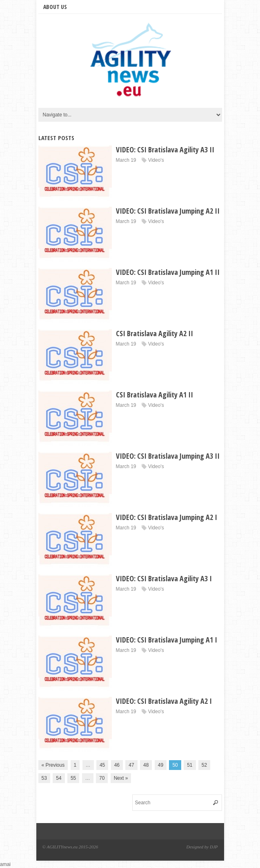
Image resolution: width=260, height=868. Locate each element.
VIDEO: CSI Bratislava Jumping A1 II (168, 272)
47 (131, 765)
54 (59, 778)
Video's (156, 160)
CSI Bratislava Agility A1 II (154, 395)
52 (204, 765)
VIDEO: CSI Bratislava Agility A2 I (164, 701)
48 (146, 765)
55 (73, 778)
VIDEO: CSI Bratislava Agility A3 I (164, 578)
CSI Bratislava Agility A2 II (154, 333)
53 (44, 778)
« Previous (53, 765)
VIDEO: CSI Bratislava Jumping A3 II (168, 456)
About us (55, 7)
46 (117, 765)
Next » (121, 778)
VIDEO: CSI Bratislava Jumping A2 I (167, 517)
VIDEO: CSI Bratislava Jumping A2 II (168, 211)
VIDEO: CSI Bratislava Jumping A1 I (167, 640)
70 (102, 778)
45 (102, 765)
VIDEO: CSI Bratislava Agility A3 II (165, 150)
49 (161, 765)
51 (190, 765)
